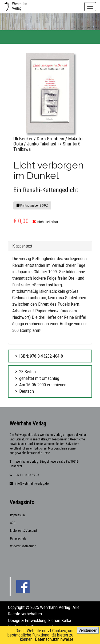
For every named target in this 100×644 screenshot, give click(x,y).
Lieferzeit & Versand (23, 531)
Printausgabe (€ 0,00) (32, 205)
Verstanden (88, 630)
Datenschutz (18, 538)
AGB (13, 523)
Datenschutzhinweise (54, 639)
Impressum (17, 515)
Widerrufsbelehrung (23, 546)
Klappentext (22, 246)
